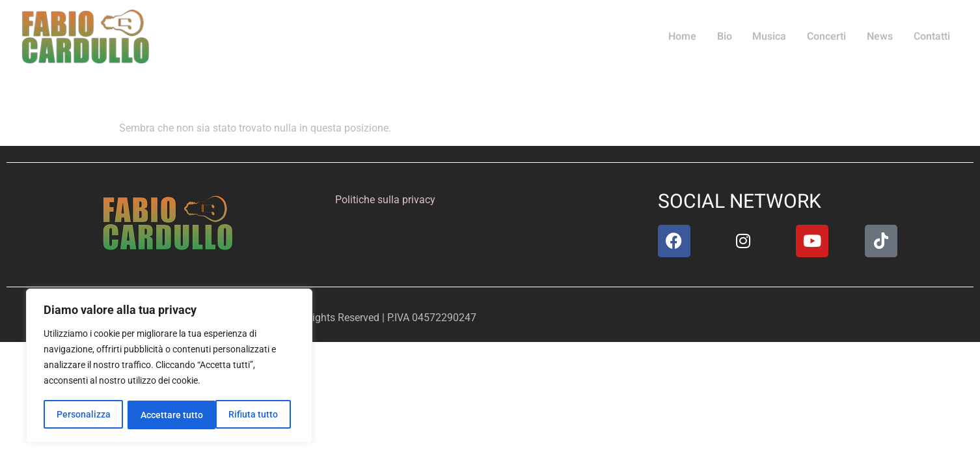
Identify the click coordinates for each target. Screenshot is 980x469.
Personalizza (83, 415)
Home (689, 36)
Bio (730, 36)
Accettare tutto (251, 415)
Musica (774, 36)
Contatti (932, 36)
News (882, 36)
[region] (169, 367)
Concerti (830, 36)
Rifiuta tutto (165, 415)
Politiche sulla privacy (385, 200)
